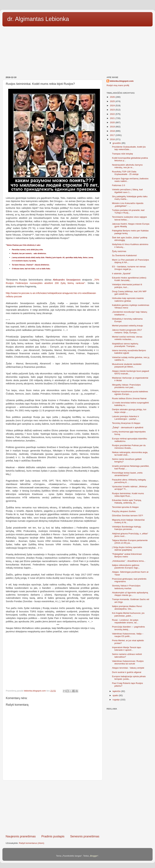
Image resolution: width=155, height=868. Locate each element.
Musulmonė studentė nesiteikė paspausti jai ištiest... (127, 365)
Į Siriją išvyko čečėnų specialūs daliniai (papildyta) (127, 549)
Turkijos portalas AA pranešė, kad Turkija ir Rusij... (128, 211)
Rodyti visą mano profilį (118, 85)
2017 (113, 135)
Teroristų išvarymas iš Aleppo (126, 423)
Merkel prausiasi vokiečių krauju (127, 326)
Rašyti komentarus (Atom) (32, 843)
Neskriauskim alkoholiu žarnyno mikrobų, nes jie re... (127, 166)
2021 (113, 118)
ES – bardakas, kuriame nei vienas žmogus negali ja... (129, 268)
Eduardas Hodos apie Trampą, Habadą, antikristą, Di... (127, 501)
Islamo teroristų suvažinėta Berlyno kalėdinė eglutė (129, 352)
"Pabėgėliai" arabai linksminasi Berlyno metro (127, 555)
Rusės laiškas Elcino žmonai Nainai (129, 398)
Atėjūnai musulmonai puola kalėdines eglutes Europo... (130, 393)
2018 (113, 131)
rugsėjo (116, 700)
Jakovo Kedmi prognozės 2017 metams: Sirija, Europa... (127, 331)
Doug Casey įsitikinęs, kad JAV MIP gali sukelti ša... (129, 293)
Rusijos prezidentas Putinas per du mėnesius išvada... (129, 447)
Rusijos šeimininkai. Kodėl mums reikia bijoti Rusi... (128, 495)
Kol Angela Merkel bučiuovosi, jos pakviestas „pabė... (128, 614)
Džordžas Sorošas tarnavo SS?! (128, 515)
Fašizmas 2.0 (119, 185)
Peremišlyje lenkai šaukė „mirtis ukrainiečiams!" (127, 474)
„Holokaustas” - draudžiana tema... (129, 561)
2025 (113, 101)
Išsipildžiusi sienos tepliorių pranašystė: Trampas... (125, 345)
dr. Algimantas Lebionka (38, 19)
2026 (113, 97)
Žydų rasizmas (119, 251)
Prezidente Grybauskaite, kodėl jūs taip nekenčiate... (129, 148)
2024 (113, 106)
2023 (113, 110)
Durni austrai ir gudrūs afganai (127, 672)
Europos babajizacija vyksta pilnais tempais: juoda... (129, 678)
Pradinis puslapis (53, 836)
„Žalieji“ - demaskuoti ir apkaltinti (128, 427)
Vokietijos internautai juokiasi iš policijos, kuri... (127, 286)
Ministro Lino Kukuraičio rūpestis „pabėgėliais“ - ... (128, 205)
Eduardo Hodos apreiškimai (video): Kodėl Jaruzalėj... (129, 279)
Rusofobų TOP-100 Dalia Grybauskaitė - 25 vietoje (125, 173)
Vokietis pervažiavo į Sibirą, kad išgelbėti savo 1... (127, 191)
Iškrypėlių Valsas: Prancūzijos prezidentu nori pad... (126, 386)
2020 (113, 122)
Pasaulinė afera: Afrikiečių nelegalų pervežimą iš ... (129, 481)
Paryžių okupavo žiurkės (124, 511)
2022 (113, 114)
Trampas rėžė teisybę (122, 154)
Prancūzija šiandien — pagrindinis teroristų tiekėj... (128, 628)
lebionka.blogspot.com (122, 81)
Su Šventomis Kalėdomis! (124, 255)
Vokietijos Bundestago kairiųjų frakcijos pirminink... (127, 528)
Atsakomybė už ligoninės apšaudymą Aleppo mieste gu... (130, 594)
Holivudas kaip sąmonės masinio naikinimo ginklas (128, 299)
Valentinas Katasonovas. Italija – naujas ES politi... (128, 635)
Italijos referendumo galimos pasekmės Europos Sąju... (126, 566)
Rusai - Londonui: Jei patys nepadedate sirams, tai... (125, 621)
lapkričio (117, 691)
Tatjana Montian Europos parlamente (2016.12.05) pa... (130, 542)
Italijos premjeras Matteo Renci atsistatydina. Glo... (127, 608)
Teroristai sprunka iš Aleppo (125, 507)
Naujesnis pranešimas (21, 836)
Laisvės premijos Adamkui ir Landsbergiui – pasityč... (126, 418)
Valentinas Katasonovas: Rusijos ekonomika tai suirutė (128, 662)
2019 (113, 127)
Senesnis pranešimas (85, 836)
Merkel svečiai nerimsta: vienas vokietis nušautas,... (127, 338)
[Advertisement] (77, 50)
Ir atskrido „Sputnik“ (121, 274)
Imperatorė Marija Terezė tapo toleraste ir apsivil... (127, 649)
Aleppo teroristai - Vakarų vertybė (128, 668)
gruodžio (117, 143)
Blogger (94, 856)
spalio (116, 695)
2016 (113, 139)
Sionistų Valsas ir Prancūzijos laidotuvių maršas (126, 587)
